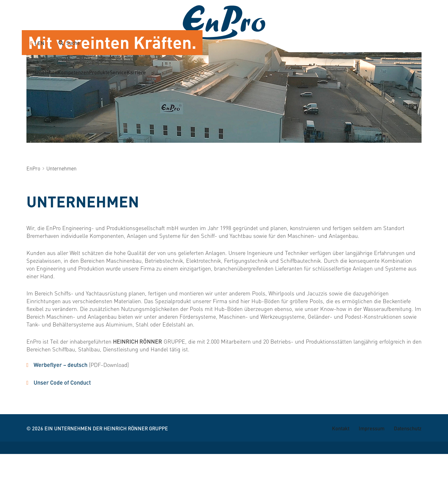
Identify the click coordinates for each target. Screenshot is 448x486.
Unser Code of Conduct (62, 414)
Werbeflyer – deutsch (61, 397)
